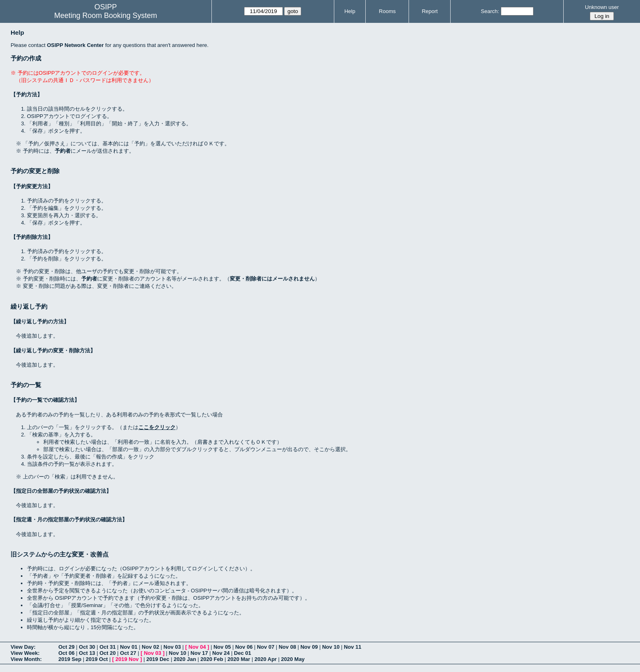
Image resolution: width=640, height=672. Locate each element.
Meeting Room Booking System (106, 16)
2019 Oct (97, 659)
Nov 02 (150, 647)
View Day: (23, 647)
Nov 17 (199, 653)
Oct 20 (108, 653)
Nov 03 (172, 647)
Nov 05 (222, 647)
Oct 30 (87, 647)
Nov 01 (129, 647)
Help (350, 11)
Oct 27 (128, 653)
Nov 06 (244, 647)
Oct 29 (67, 647)
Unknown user (602, 7)
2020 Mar (239, 659)
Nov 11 (352, 647)
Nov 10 (331, 647)
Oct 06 (67, 653)
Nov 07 (266, 647)
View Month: (26, 659)
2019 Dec (158, 659)
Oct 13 (87, 653)
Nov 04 (197, 647)
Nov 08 (288, 647)
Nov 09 (309, 647)
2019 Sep (70, 659)
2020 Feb (212, 659)
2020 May (293, 659)
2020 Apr (265, 659)
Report (430, 11)
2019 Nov (127, 659)
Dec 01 (242, 653)
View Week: (25, 653)
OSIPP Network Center (75, 45)
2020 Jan (185, 659)
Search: (490, 11)
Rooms (387, 11)
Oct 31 (108, 647)
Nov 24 (221, 653)
